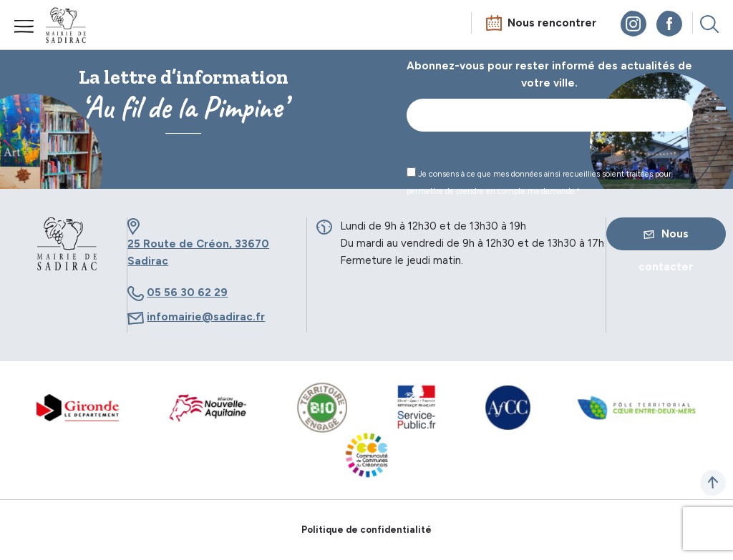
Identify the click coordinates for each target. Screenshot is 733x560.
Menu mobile (24, 26)
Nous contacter (666, 239)
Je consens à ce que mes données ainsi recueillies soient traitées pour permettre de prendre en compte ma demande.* (539, 182)
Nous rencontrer (552, 23)
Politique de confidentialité (366, 530)
